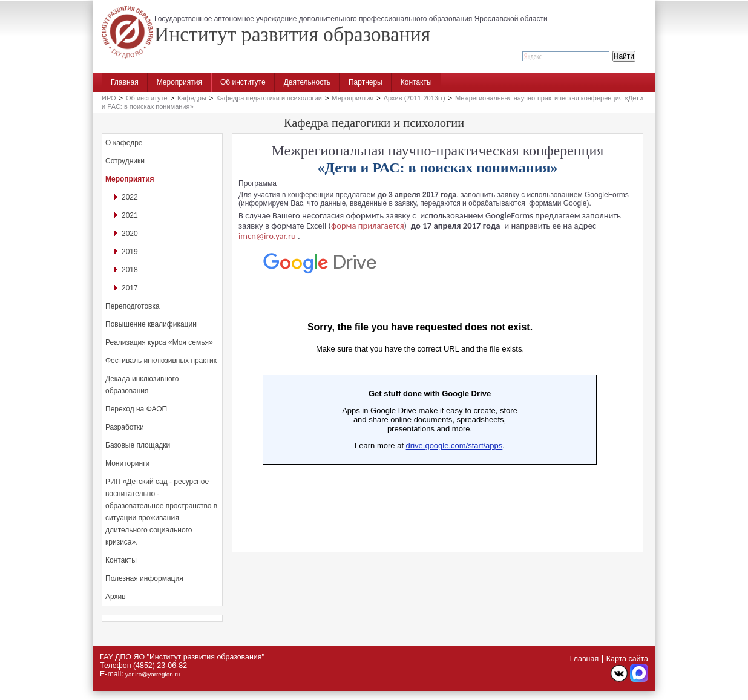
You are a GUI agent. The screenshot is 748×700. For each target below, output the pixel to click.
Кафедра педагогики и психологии (269, 98)
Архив (116, 597)
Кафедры (192, 98)
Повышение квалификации (151, 324)
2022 (130, 197)
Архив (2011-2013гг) (415, 98)
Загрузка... (420, 393)
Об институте (243, 82)
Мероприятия (179, 82)
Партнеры (366, 82)
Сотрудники (125, 161)
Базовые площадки (138, 445)
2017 (130, 288)
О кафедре (124, 143)
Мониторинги (127, 463)
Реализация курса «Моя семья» (159, 342)
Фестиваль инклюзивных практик (161, 361)
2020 (130, 234)
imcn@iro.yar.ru (267, 236)
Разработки (125, 427)
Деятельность (307, 82)
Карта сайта (627, 659)
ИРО (109, 98)
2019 (130, 252)
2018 (130, 270)
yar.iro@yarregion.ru (153, 674)
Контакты (416, 82)
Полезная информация (144, 578)
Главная (125, 82)
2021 (130, 215)
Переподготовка (133, 306)
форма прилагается (368, 226)
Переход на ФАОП (136, 409)
